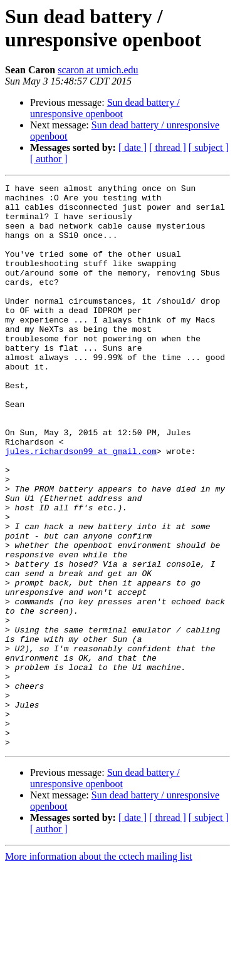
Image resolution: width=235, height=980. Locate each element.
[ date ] (133, 147)
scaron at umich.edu (98, 70)
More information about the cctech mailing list (99, 969)
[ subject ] (209, 147)
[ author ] (49, 159)
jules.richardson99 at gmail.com (81, 505)
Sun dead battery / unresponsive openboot (105, 108)
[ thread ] (168, 147)
